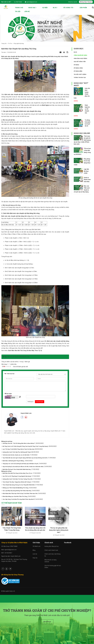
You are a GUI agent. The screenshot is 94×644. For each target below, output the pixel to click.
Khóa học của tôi (73, 2)
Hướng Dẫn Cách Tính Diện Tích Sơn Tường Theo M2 (17, 479)
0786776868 (18, 2)
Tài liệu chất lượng (80, 74)
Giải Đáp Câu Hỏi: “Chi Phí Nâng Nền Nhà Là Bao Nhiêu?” (19, 443)
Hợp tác (35, 558)
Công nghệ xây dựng (80, 55)
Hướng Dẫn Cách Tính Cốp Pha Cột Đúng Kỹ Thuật (17, 452)
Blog (55, 8)
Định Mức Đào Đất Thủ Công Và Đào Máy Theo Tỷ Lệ (25, 351)
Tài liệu (18, 11)
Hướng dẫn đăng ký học (52, 546)
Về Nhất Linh (37, 546)
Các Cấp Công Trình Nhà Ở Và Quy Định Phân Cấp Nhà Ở (18, 499)
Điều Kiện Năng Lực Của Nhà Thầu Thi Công (15, 496)
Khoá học (33, 8)
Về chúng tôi (69, 8)
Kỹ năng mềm (78, 71)
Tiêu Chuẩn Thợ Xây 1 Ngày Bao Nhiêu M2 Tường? (17, 482)
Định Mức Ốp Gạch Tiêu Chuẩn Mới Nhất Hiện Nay (17, 469)
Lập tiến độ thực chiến (86, 171)
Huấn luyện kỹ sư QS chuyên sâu (87, 109)
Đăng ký (90, 2)
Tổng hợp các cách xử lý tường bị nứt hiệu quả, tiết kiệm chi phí (20, 464)
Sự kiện (45, 8)
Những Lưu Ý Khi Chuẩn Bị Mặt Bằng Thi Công (15, 488)
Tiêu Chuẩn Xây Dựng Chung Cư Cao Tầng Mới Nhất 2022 (19, 485)
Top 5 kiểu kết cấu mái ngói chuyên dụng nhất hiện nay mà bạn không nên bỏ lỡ (25, 458)
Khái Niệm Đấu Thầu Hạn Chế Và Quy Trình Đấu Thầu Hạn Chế (20, 493)
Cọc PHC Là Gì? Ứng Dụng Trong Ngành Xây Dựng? (17, 476)
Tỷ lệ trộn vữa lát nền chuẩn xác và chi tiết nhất (16, 455)
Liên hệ (27, 11)
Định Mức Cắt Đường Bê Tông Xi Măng (13, 461)
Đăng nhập (83, 2)
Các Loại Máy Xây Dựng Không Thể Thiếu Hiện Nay (17, 491)
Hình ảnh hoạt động (80, 58)
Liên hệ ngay (47, 622)
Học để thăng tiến (80, 62)
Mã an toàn (8, 394)
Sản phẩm (83, 8)
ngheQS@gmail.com (31, 2)
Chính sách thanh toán (51, 550)
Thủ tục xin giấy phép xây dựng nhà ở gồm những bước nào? (59, 530)
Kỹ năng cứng (78, 68)
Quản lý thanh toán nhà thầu (87, 180)
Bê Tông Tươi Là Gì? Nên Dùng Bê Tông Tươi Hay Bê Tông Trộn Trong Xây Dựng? (25, 446)
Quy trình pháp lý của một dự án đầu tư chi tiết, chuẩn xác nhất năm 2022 (23, 467)
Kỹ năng (76, 65)
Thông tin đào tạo (80, 77)
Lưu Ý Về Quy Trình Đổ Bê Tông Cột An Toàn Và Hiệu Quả (18, 449)
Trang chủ (19, 8)
